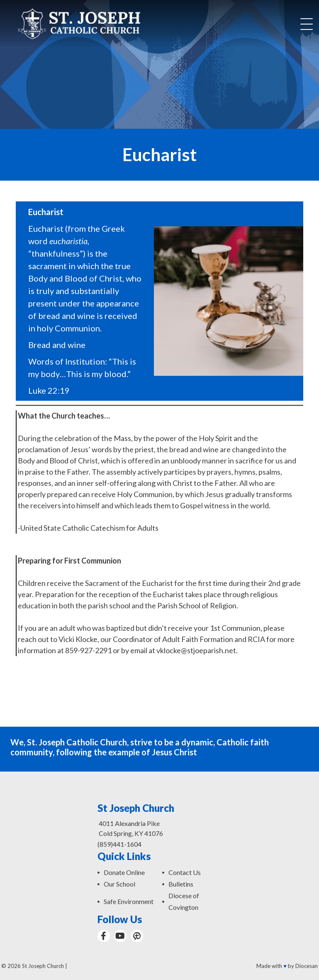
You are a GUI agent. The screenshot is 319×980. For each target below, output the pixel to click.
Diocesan (307, 966)
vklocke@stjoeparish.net (196, 650)
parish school (109, 605)
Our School (119, 884)
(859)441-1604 (119, 844)
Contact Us (185, 872)
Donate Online (124, 872)
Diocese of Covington (184, 901)
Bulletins (181, 884)
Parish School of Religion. (198, 605)
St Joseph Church (43, 966)
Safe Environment (129, 901)
